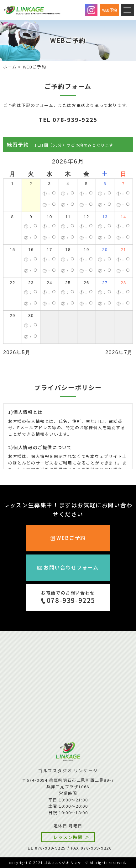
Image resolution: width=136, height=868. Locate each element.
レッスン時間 (68, 837)
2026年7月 (119, 352)
